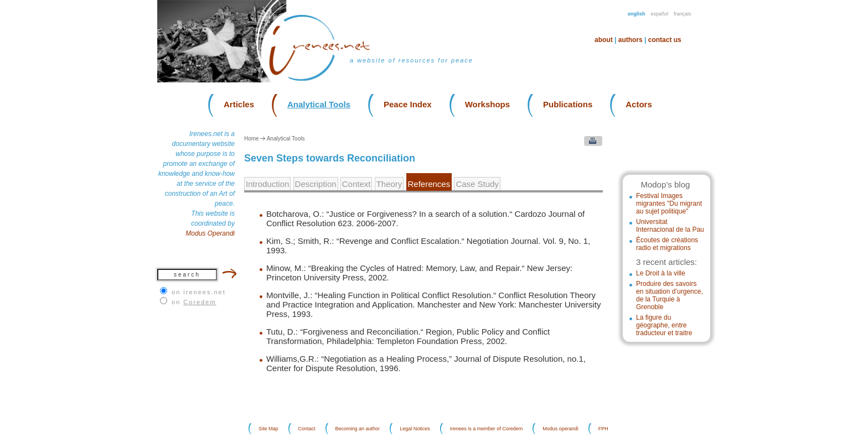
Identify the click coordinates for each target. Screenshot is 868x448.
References (429, 184)
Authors (631, 40)
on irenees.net (199, 292)
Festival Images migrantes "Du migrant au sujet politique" (669, 204)
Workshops (487, 104)
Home (252, 139)
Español (660, 14)
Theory (389, 184)
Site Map (268, 429)
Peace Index (408, 104)
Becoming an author (358, 429)
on (194, 302)
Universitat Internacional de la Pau (670, 226)
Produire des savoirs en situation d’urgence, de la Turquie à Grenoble (670, 295)
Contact (307, 429)
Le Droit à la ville (661, 273)
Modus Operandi (210, 233)
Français (683, 14)
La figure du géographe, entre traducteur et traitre (664, 325)
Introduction (267, 184)
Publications (568, 104)
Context (356, 184)
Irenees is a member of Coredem (487, 429)
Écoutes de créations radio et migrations (667, 244)
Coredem (200, 302)
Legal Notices (415, 429)
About (604, 40)
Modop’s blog (665, 184)
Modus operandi (560, 429)
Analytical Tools (319, 104)
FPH (603, 429)
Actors (639, 104)
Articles (239, 104)
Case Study (477, 184)
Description (316, 184)
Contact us (665, 40)
